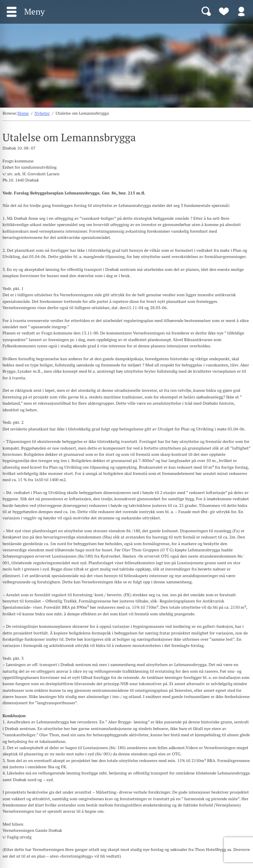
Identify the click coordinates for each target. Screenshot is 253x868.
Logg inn (241, 11)
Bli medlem (224, 11)
